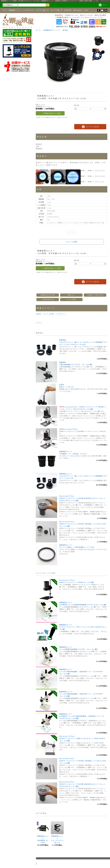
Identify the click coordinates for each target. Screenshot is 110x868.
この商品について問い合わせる (95, 295)
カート (105, 5)
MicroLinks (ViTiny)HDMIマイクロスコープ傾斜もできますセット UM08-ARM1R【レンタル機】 (82, 739)
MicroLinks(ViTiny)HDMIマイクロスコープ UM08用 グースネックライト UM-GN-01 (83, 431)
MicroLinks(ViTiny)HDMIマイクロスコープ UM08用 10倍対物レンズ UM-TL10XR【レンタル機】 (83, 524)
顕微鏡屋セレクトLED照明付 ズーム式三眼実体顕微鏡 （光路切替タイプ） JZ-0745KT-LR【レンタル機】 (82, 716)
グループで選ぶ (56, 10)
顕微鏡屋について (15, 10)
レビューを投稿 (72, 242)
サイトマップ (105, 1)
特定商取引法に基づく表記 (48, 295)
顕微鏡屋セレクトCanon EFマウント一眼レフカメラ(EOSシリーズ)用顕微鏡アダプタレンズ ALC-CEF (83, 476)
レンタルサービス (28, 10)
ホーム (5, 10)
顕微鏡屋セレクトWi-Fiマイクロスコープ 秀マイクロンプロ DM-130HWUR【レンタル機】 (83, 627)
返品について (71, 295)
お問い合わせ (78, 10)
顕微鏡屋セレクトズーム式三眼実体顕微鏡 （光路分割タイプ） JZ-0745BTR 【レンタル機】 (82, 694)
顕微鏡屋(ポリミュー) (52, 30)
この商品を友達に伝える (48, 299)
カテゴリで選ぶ (42, 10)
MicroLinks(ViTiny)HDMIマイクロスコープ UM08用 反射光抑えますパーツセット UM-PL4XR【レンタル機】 (82, 498)
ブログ (86, 10)
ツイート (39, 323)
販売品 (65, 30)
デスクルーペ (61, 314)
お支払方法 (68, 10)
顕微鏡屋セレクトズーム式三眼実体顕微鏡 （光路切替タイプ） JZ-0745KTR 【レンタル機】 (82, 672)
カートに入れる (92, 127)
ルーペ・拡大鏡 (49, 314)
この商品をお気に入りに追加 (50, 113)
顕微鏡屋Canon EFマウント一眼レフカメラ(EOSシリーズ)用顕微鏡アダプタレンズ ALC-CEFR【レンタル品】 (83, 342)
